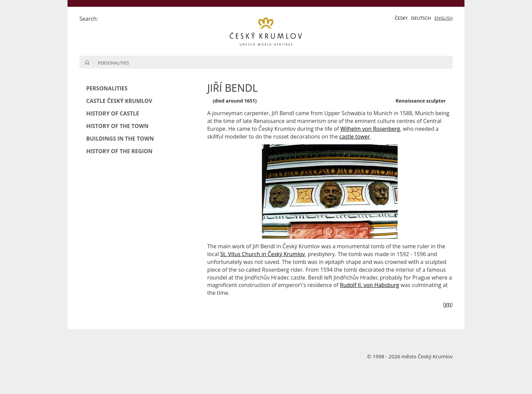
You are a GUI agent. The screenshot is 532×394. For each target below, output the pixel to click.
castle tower (355, 137)
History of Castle (113, 113)
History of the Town (117, 126)
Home (87, 62)
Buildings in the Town (120, 139)
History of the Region (119, 151)
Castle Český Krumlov (119, 101)
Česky (401, 18)
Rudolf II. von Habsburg (370, 285)
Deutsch (421, 18)
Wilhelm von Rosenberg (370, 129)
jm (448, 304)
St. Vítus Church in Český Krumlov (262, 254)
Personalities (113, 63)
